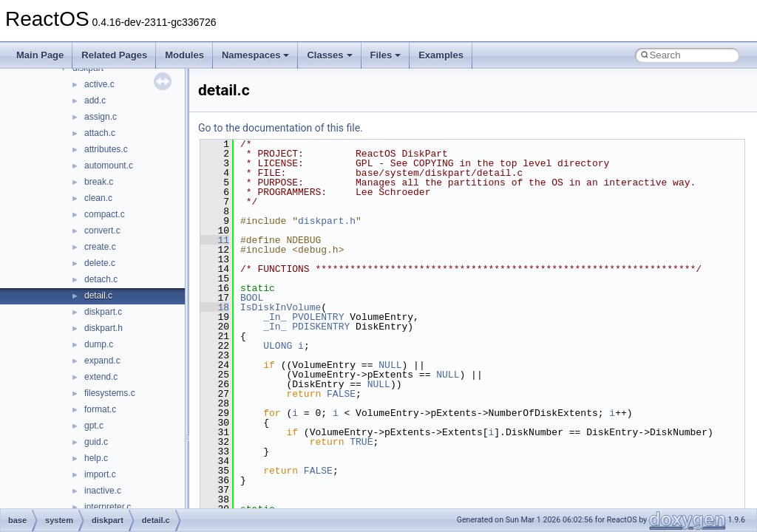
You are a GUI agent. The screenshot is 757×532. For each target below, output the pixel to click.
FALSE (341, 394)
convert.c (102, 231)
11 (215, 240)
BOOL (252, 298)
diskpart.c (103, 312)
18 (215, 307)
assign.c (101, 117)
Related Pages (114, 55)
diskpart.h (103, 328)
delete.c (100, 263)
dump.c (99, 344)
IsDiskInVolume (281, 307)
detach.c (101, 279)
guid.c (96, 442)
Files (386, 55)
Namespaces (256, 55)
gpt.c (94, 426)
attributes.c (106, 149)
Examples (441, 55)
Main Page (40, 55)
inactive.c (103, 491)
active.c (99, 84)
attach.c (100, 133)
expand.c (102, 361)
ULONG (278, 346)
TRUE (361, 442)
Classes (329, 55)
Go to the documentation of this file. (281, 128)
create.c (100, 247)
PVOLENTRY (318, 317)
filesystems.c (110, 393)
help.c (96, 458)
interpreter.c (108, 507)
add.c (95, 100)
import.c (100, 474)
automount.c (109, 166)
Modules (184, 55)
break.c (99, 182)
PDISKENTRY (321, 327)
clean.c (98, 198)
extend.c (101, 377)
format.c (100, 409)
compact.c (105, 214)
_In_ (275, 317)
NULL (390, 365)
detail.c (98, 296)
